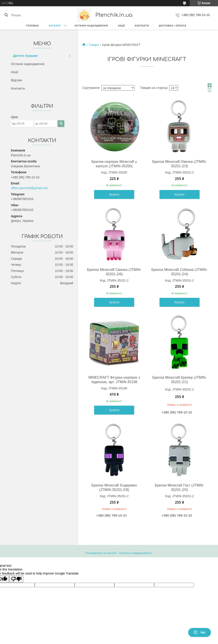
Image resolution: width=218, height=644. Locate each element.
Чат (200, 632)
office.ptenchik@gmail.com (29, 188)
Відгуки (16, 80)
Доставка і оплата (173, 26)
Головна (32, 26)
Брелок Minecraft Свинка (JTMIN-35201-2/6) (114, 272)
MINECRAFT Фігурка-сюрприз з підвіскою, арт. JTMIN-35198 (114, 380)
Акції (121, 26)
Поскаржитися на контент (101, 553)
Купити (114, 194)
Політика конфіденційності (135, 553)
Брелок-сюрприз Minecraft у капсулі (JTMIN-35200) (114, 164)
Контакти (142, 26)
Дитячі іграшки (25, 56)
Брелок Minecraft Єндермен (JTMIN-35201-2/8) (114, 488)
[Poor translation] (16, 579)
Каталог (55, 26)
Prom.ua (130, 549)
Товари (94, 45)
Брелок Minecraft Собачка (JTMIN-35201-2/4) (180, 272)
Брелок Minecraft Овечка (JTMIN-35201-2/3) (180, 164)
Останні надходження (91, 26)
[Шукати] (6, 15)
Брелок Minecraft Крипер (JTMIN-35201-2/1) (180, 380)
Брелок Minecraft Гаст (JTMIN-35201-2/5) (180, 488)
